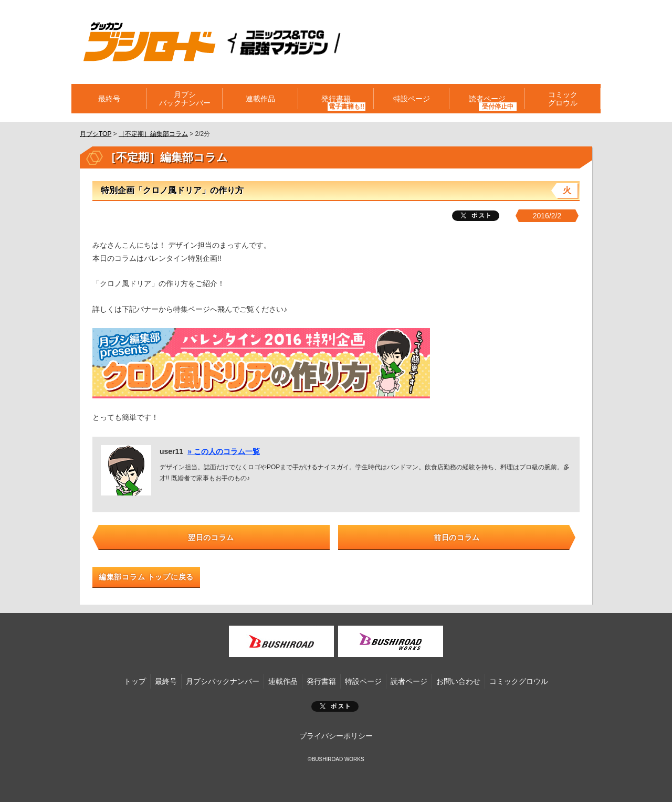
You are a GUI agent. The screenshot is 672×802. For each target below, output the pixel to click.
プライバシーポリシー (336, 736)
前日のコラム (457, 537)
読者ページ (487, 99)
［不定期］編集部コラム (153, 134)
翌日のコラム (211, 537)
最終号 (109, 99)
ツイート (476, 216)
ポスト (335, 706)
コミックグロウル (563, 99)
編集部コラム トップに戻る (146, 577)
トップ (135, 681)
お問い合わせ (458, 681)
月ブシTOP (96, 134)
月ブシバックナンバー (185, 99)
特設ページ (412, 99)
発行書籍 (336, 99)
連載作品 (260, 99)
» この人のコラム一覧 (224, 451)
